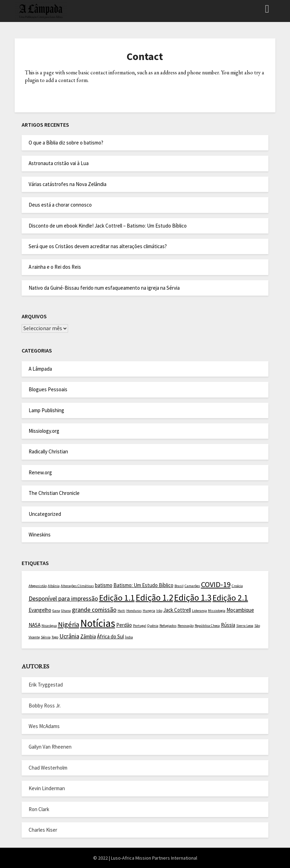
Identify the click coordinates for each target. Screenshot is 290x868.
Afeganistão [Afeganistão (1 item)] (38, 586)
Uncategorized (45, 514)
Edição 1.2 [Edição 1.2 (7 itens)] (154, 598)
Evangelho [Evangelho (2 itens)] (40, 610)
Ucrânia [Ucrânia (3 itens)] (69, 636)
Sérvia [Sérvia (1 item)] (46, 637)
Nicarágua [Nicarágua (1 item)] (49, 626)
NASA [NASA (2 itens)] (35, 625)
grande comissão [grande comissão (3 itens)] (94, 610)
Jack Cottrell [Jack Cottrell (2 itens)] (177, 610)
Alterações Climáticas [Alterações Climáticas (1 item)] (77, 586)
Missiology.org (44, 431)
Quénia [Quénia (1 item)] (153, 626)
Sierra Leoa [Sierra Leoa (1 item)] (245, 626)
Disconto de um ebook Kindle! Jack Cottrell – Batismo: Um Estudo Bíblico (108, 226)
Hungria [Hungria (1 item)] (149, 611)
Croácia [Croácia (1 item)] (237, 586)
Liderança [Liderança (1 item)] (199, 611)
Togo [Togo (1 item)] (55, 637)
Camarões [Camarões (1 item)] (192, 586)
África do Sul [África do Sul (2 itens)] (110, 636)
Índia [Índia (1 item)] (129, 637)
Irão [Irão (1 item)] (159, 611)
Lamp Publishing (46, 410)
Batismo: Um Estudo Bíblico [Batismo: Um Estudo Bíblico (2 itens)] (143, 585)
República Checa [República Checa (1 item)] (207, 626)
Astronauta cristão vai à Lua (59, 163)
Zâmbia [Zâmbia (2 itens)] (88, 636)
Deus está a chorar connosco (60, 205)
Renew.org (40, 472)
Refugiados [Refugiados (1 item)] (168, 626)
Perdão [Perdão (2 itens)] (124, 625)
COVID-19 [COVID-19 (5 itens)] (216, 584)
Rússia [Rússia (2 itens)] (228, 625)
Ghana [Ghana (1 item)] (66, 611)
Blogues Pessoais (48, 389)
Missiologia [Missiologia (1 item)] (217, 611)
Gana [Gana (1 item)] (56, 611)
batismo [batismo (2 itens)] (104, 585)
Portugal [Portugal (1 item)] (140, 626)
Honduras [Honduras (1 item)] (134, 611)
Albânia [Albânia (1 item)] (54, 586)
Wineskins (40, 535)
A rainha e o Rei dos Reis (55, 267)
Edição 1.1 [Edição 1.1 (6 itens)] (117, 598)
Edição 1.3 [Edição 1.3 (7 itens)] (193, 598)
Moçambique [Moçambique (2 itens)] (240, 610)
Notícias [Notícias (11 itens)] (98, 623)
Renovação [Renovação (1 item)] (186, 626)
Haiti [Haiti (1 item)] (121, 611)
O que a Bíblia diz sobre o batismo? (66, 143)
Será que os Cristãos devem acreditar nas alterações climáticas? (98, 246)
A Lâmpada (40, 369)
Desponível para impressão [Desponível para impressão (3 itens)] (63, 598)
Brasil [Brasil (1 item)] (179, 586)
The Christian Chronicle (54, 493)
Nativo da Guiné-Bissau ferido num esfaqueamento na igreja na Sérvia (104, 288)
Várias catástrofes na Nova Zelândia (68, 184)
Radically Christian (48, 451)
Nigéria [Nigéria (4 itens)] (69, 624)
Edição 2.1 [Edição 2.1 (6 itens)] (230, 598)
